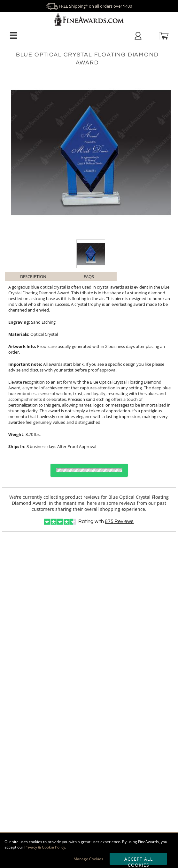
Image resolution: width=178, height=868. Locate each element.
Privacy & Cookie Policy (45, 847)
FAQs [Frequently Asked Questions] (89, 276)
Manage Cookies (88, 859)
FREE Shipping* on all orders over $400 (89, 6)
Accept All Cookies (139, 860)
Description (33, 276)
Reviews (119, 521)
